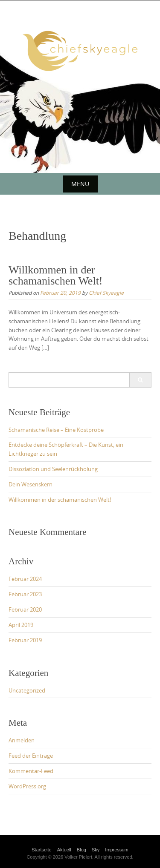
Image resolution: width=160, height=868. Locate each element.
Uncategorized (27, 690)
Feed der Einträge (31, 756)
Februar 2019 (25, 640)
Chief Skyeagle (106, 293)
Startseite (41, 850)
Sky (96, 850)
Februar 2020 (25, 609)
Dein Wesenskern (31, 484)
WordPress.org (27, 786)
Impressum (116, 850)
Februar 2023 (25, 594)
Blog (81, 850)
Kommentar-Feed (31, 771)
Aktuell (64, 850)
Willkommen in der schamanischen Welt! (56, 275)
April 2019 (21, 625)
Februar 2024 (25, 579)
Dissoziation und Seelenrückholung (53, 469)
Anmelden (22, 740)
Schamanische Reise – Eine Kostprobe (56, 430)
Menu (80, 184)
